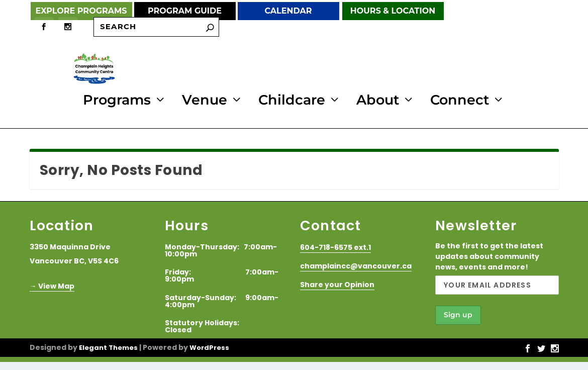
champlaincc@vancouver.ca (356, 264)
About (378, 101)
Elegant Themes (108, 346)
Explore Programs (81, 11)
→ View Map (52, 285)
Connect (460, 101)
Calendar (288, 11)
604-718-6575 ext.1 (335, 246)
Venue (205, 101)
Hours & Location (393, 11)
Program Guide (185, 11)
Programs (117, 101)
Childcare (292, 101)
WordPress (209, 346)
